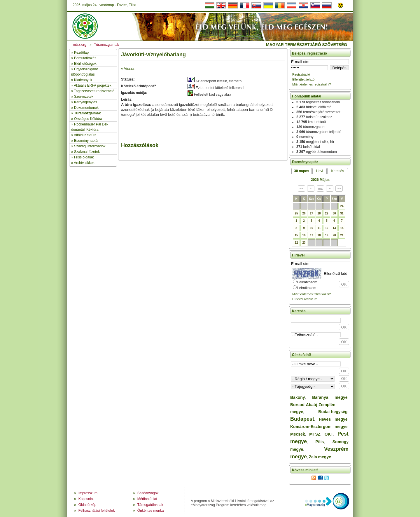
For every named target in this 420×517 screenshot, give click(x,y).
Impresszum (88, 493)
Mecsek (298, 434)
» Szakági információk (88, 146)
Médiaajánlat (147, 499)
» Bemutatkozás (84, 58)
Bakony (298, 397)
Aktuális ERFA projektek (92, 85)
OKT (329, 434)
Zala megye (320, 457)
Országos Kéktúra (88, 119)
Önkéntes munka (151, 511)
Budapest (302, 419)
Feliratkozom (307, 282)
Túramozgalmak (87, 113)
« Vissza (128, 69)
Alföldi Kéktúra (85, 135)
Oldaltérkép (87, 505)
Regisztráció (301, 74)
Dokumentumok (86, 108)
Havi (319, 171)
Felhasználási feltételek (97, 511)
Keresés (337, 171)
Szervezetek (84, 97)
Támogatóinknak (150, 505)
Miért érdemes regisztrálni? (312, 84)
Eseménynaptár (86, 141)
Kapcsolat (86, 499)
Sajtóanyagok (148, 493)
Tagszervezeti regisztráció (94, 91)
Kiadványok (83, 80)
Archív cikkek (84, 163)
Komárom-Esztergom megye (319, 427)
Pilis (320, 442)
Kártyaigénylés (86, 102)
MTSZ (315, 434)
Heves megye (333, 419)
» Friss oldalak (82, 157)
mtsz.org (80, 45)
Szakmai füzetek (87, 152)
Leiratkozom (307, 288)
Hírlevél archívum (305, 299)
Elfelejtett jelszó (303, 79)
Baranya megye (330, 397)
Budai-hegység (333, 412)
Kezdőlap (81, 53)
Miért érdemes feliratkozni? (311, 294)
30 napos (302, 171)
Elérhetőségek (85, 64)
